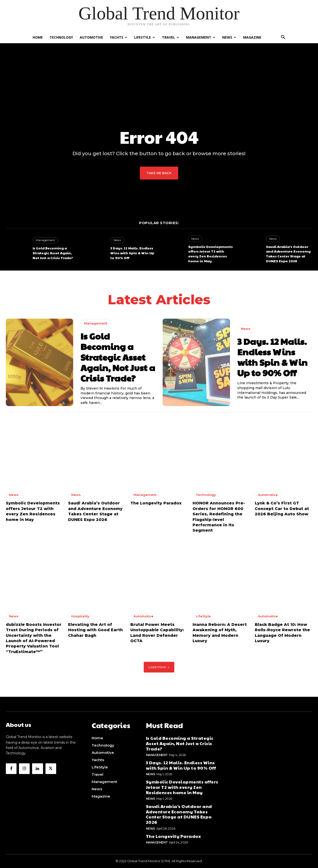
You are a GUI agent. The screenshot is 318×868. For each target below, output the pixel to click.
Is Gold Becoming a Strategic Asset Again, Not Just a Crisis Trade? (53, 253)
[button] (283, 38)
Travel (170, 37)
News (229, 37)
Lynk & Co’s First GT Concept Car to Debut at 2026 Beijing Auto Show (282, 510)
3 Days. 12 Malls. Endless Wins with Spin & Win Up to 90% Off (132, 253)
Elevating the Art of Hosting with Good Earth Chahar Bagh (95, 631)
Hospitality (80, 618)
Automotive (91, 37)
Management (201, 37)
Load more (159, 668)
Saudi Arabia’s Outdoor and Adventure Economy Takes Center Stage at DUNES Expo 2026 (288, 254)
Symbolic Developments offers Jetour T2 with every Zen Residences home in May (210, 254)
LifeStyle (145, 37)
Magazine (252, 37)
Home (38, 37)
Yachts (119, 37)
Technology (61, 37)
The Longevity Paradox (156, 505)
